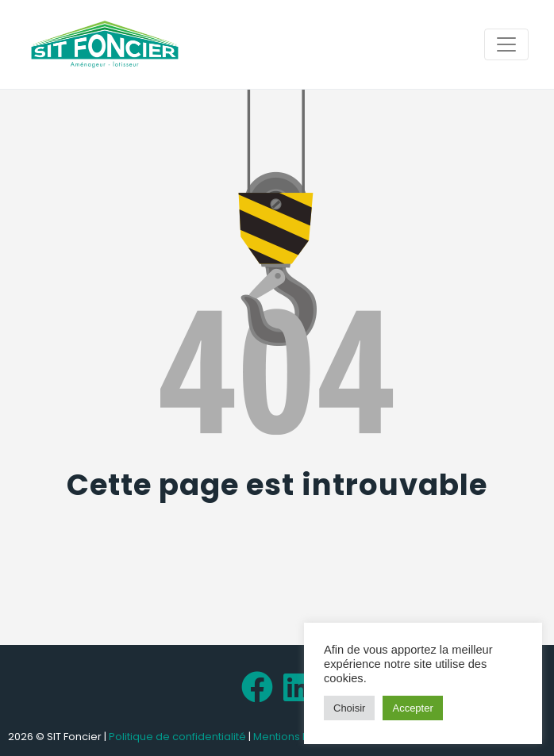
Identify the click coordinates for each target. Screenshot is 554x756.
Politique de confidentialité (177, 737)
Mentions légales (297, 737)
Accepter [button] (412, 708)
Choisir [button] (349, 708)
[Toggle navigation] (506, 44)
